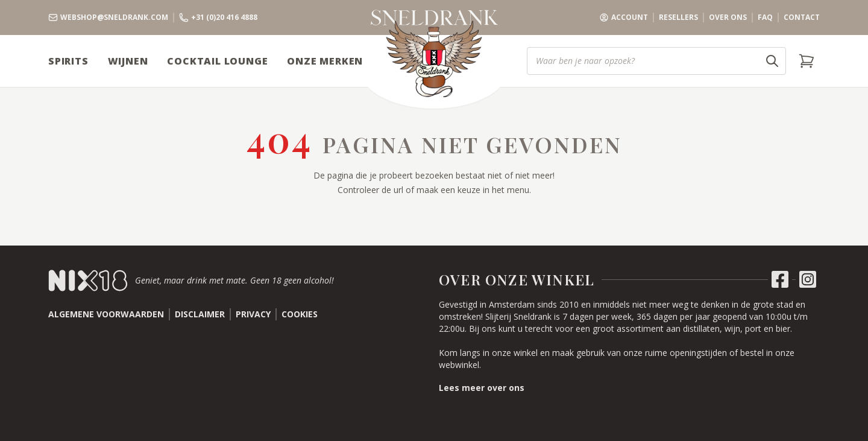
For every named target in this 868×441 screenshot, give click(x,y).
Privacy (253, 314)
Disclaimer (200, 314)
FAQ (765, 17)
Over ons (728, 17)
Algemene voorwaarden (106, 314)
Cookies (300, 314)
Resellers (678, 17)
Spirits (68, 61)
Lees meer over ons (482, 388)
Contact (802, 17)
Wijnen (128, 61)
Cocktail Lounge (217, 61)
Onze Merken (325, 61)
